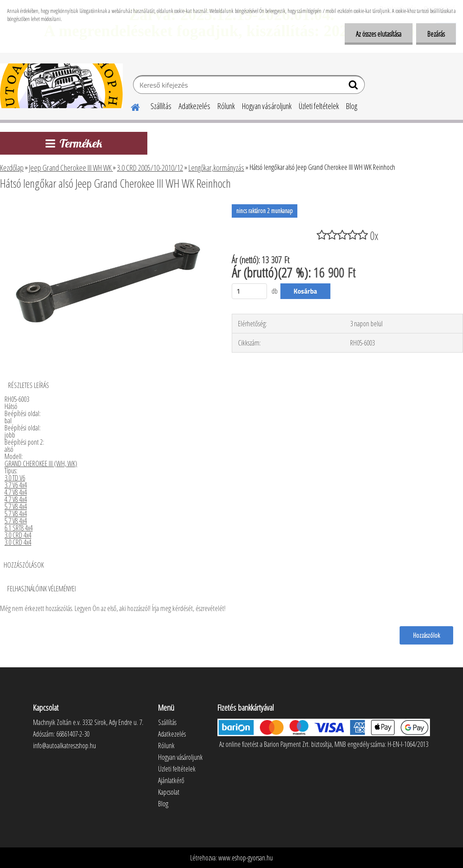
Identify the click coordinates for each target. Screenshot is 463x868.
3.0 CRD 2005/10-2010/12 (150, 168)
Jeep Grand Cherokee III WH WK (71, 168)
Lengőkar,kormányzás (216, 168)
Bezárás (436, 34)
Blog (352, 106)
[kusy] (250, 291)
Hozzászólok (426, 635)
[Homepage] (130, 106)
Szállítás (161, 106)
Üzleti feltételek (319, 106)
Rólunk (226, 106)
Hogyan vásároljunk (267, 106)
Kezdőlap (12, 168)
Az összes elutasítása (379, 34)
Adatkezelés (194, 106)
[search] (354, 87)
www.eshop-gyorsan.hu (246, 858)
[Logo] (61, 86)
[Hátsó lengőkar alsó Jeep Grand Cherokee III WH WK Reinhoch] (108, 208)
